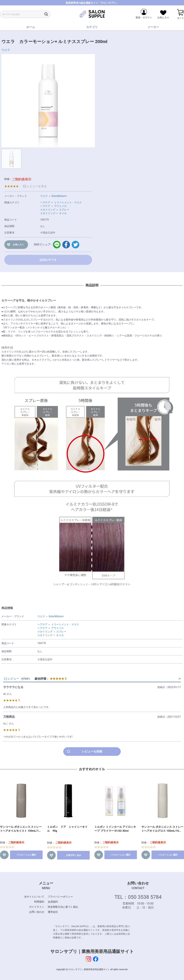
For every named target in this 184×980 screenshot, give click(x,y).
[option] (48, 101)
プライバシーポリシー (60, 897)
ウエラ (6, 50)
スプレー (64, 210)
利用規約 (39, 902)
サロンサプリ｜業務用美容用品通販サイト (92, 951)
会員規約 (53, 902)
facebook (66, 245)
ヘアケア (45, 202)
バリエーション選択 (26, 855)
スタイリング (48, 210)
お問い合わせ (37, 912)
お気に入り (18, 245)
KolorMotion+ (59, 196)
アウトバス (60, 206)
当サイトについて (34, 897)
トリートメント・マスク (68, 202)
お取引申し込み (73, 855)
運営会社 (53, 912)
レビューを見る (37, 186)
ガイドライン (37, 907)
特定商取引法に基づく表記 (63, 907)
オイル (63, 213)
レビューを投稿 (92, 751)
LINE (57, 245)
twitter (75, 245)
